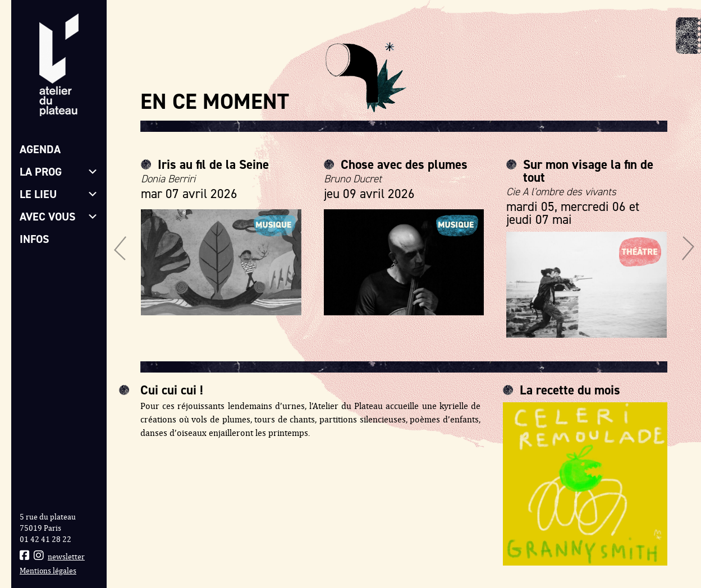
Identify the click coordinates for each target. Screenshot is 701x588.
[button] (120, 248)
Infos (35, 239)
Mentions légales (48, 571)
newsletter (66, 557)
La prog (59, 172)
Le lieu (59, 194)
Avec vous (59, 217)
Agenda (40, 149)
